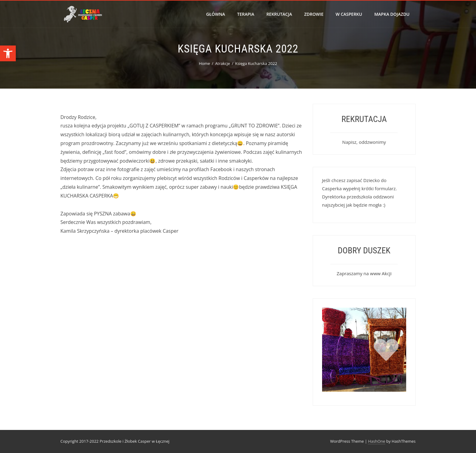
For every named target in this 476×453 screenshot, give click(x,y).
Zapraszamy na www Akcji (364, 273)
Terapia (246, 14)
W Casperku (349, 14)
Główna (216, 14)
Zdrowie (314, 14)
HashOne (376, 441)
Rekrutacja (279, 14)
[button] (8, 53)
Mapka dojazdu (392, 14)
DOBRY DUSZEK (364, 250)
